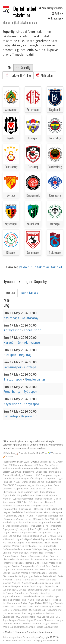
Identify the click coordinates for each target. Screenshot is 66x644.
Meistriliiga (40, 539)
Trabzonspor (13, 379)
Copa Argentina (44, 485)
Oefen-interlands (47, 546)
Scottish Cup (44, 566)
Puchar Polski (57, 559)
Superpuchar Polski (12, 596)
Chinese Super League (33, 482)
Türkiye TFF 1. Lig (18, 75)
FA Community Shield (13, 516)
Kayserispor (13, 404)
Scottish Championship (24, 566)
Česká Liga (36, 479)
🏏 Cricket (8, 457)
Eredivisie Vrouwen (34, 512)
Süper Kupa (51, 586)
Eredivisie (17, 512)
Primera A (50, 553)
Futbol (57, 13)
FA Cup (29, 516)
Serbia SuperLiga (23, 576)
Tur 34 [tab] (10, 293)
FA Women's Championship (49, 516)
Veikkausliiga (25, 620)
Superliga (45, 593)
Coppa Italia (9, 495)
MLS (50, 539)
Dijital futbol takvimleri (25, 12)
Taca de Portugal (11, 600)
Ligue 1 (20, 539)
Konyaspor (31, 404)
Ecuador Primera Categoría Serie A (31, 506)
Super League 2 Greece (14, 590)
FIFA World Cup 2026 (44, 519)
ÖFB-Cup (36, 549)
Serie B (18, 580)
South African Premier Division (37, 583)
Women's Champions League (48, 620)
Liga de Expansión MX (35, 536)
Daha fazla (30, 293)
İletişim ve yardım (12, 637)
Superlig (23, 68)
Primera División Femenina (35, 559)
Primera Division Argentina (35, 556)
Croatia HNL (42, 495)
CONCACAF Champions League (18, 485)
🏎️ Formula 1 (22, 453)
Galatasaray (30, 318)
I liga (20, 522)
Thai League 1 (43, 600)
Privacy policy (30, 637)
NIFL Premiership (35, 543)
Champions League (53, 479)
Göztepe (30, 367)
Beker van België (50, 468)
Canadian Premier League (16, 479)
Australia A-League (22, 468)
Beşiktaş (25, 355)
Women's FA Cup (13, 624)
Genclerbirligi (35, 379)
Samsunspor (13, 367)
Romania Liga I (33, 563)
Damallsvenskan (44, 499)
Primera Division (11, 556)
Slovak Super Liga (47, 580)
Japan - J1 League (17, 529)
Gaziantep (11, 416)
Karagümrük (13, 343)
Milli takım (45, 75)
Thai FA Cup (28, 600)
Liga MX (52, 536)
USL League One (46, 617)
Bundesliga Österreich (23, 475)
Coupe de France (26, 495)
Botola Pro (29, 472)
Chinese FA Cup (12, 482)
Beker (37, 468)
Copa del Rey (21, 489)
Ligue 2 (29, 539)
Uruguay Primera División (40, 613)
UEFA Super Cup (37, 610)
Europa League (53, 512)
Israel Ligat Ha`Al (39, 526)
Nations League (16, 543)
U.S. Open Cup (19, 607)
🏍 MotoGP (38, 453)
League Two (15, 536)
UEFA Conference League (41, 607)
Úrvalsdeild (8, 617)
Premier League (21, 553)
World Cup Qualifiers (48, 627)
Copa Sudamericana (28, 492)
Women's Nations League (36, 624)
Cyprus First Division (23, 499)
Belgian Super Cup (12, 472)
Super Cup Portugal (33, 586)
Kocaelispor (32, 330)
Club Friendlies (54, 482)
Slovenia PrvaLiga (11, 583)
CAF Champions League (48, 475)
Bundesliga (42, 472)
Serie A (37, 576)
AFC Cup (39, 465)
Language (55, 18)
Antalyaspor (13, 330)
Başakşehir (29, 416)
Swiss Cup (52, 596)
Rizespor (10, 355)
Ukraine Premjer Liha (14, 613)
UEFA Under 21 (55, 610)
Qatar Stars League (14, 563)
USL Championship (26, 617)
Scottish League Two (27, 570)
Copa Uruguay (48, 492)
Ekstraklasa (25, 509)
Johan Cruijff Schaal (38, 529)
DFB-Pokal (22, 502)
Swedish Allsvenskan (35, 596)
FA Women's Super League (18, 519)
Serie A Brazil (49, 576)
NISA (48, 543)
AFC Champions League (21, 465)
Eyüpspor (30, 392)
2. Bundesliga (44, 462)
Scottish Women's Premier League (29, 573)
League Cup (45, 533)
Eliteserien (38, 509)
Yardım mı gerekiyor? (51, 8)
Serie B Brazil (30, 580)
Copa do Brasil (37, 489)
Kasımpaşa (12, 318)
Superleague (22, 593)
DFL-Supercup (36, 502)
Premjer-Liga (37, 553)
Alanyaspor (32, 343)
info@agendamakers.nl (46, 641)
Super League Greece (39, 590)
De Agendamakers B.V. (20, 641)
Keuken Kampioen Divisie (25, 533)
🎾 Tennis (53, 453)
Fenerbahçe (12, 392)
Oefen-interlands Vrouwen (16, 549)
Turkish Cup (27, 603)
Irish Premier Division (17, 526)
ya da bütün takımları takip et (41, 267)
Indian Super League (35, 522)
